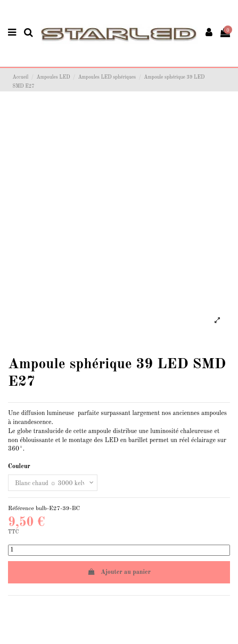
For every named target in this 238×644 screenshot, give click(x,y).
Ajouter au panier (119, 572)
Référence (21, 509)
